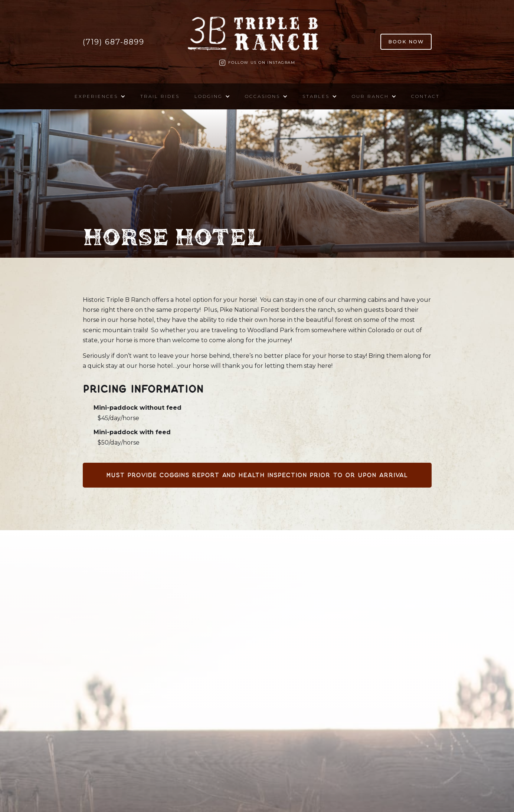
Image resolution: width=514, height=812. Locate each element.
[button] (100, 96)
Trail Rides (160, 96)
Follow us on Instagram (262, 62)
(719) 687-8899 (114, 42)
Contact (425, 96)
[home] (257, 36)
